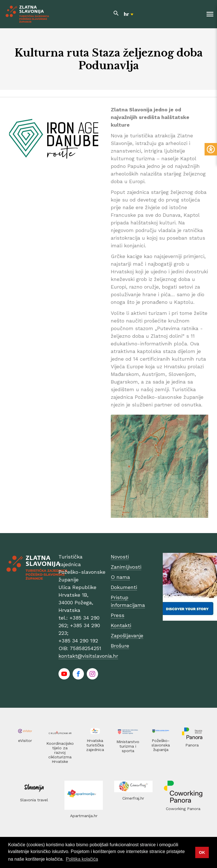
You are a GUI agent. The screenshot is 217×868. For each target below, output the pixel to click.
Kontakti (121, 625)
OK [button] (202, 852)
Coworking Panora (183, 809)
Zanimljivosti (126, 567)
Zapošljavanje (127, 636)
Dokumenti (124, 587)
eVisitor (25, 741)
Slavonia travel (34, 800)
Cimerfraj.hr (133, 798)
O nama (120, 577)
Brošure (120, 646)
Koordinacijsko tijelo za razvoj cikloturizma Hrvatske (60, 752)
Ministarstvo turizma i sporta (128, 746)
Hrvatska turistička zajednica (95, 745)
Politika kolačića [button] (82, 859)
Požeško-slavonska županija (161, 745)
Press (118, 615)
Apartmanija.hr (84, 816)
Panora (192, 745)
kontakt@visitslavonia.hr (88, 656)
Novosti (120, 557)
